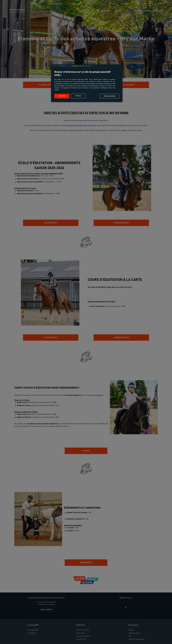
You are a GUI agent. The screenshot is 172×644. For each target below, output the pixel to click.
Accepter (62, 96)
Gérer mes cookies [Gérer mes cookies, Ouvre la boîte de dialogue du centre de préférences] (109, 96)
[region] (87, 83)
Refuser (78, 96)
